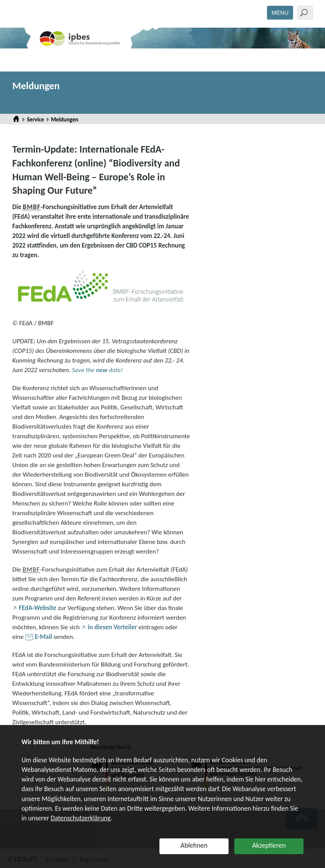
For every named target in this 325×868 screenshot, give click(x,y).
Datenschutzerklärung (81, 818)
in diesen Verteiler (112, 627)
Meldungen (36, 86)
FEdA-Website (38, 608)
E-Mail (44, 637)
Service (36, 120)
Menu (280, 12)
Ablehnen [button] (194, 845)
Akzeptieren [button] (269, 845)
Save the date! (97, 370)
